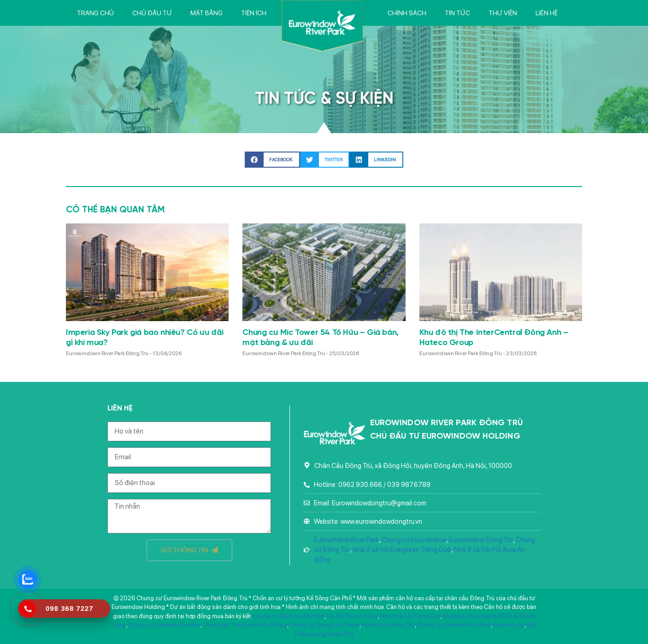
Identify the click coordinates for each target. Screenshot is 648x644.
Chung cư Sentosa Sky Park (289, 616)
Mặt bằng (206, 13)
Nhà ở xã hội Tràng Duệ (410, 616)
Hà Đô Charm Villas (352, 616)
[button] (272, 160)
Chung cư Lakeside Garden (164, 625)
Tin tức (457, 13)
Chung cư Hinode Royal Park (454, 625)
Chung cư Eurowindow (414, 540)
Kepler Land (509, 625)
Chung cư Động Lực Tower (324, 625)
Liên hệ (547, 13)
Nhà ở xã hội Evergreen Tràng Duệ (402, 549)
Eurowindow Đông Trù (481, 540)
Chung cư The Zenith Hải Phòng (245, 625)
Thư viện (503, 13)
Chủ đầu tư (152, 13)
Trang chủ (95, 13)
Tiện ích (254, 13)
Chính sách (407, 13)
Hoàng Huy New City (388, 625)
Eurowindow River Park (346, 540)
